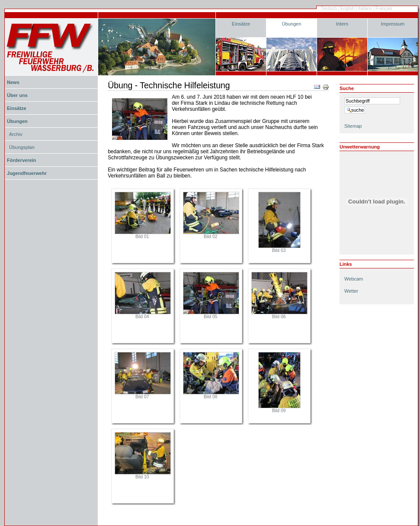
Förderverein (21, 160)
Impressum (393, 24)
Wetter (351, 291)
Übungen (292, 24)
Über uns (17, 95)
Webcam (354, 279)
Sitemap (353, 126)
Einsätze (241, 24)
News (13, 82)
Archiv (16, 134)
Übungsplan (22, 147)
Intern (342, 24)
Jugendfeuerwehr (27, 173)
